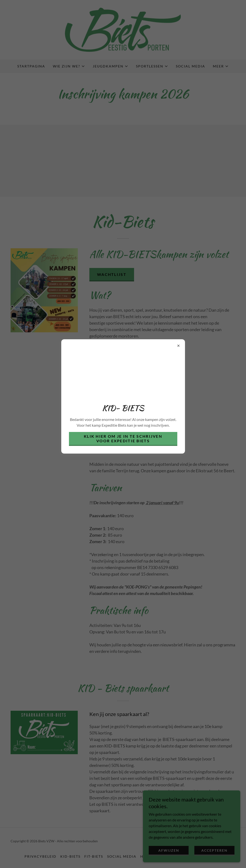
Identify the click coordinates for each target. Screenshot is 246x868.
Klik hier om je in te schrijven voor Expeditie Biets (123, 438)
